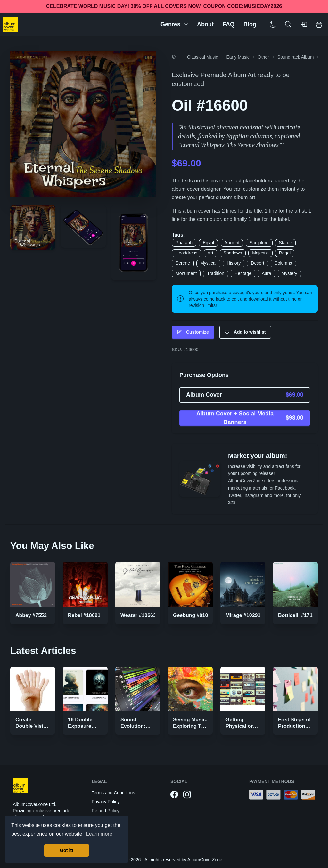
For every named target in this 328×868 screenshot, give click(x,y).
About (205, 24)
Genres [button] (174, 24)
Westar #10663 (138, 615)
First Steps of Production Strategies (294, 726)
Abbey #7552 (31, 615)
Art (210, 253)
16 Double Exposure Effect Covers (84, 726)
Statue (285, 243)
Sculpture (259, 243)
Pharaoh (184, 243)
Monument (186, 273)
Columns (283, 263)
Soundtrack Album (296, 57)
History (234, 263)
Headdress (186, 253)
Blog (250, 24)
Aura (266, 273)
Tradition (216, 273)
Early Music (238, 57)
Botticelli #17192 (298, 615)
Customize (193, 332)
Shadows (233, 253)
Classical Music (202, 57)
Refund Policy (105, 811)
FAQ (229, 24)
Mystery (289, 273)
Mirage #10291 (243, 615)
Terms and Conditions (113, 793)
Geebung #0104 (192, 615)
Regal (285, 253)
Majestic (260, 253)
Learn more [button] (99, 834)
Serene (183, 263)
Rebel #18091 (84, 615)
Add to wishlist (245, 332)
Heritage (243, 273)
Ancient (232, 243)
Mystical (208, 263)
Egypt (209, 243)
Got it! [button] (67, 850)
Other (263, 57)
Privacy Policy (106, 802)
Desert (257, 263)
